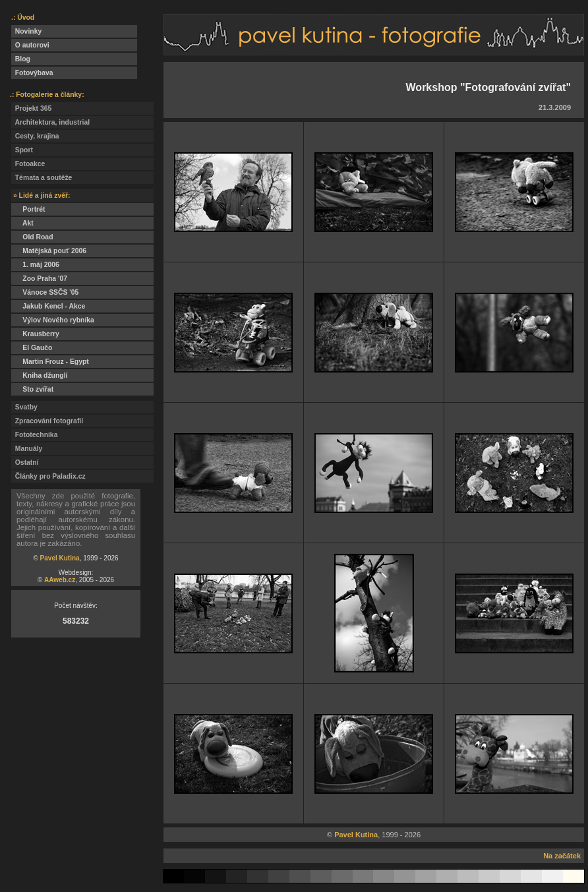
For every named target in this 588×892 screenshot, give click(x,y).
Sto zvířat (32, 389)
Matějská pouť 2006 (49, 251)
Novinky (26, 31)
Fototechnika (34, 435)
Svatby (24, 407)
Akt (22, 223)
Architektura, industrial (50, 122)
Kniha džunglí (39, 375)
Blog (21, 59)
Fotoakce (28, 164)
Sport (22, 150)
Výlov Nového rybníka (53, 320)
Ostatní (25, 462)
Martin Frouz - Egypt (50, 362)
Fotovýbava (32, 73)
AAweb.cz (60, 580)
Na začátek (562, 856)
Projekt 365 (31, 108)
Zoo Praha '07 (39, 279)
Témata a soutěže (42, 178)
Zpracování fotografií (47, 421)
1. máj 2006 (35, 265)
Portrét (28, 209)
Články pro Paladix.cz (48, 476)
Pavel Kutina (60, 558)
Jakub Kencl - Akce (48, 306)
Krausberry (35, 334)
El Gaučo (32, 348)
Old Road (32, 237)
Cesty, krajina (35, 136)
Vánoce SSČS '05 (45, 292)
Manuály (27, 449)
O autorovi (30, 45)
